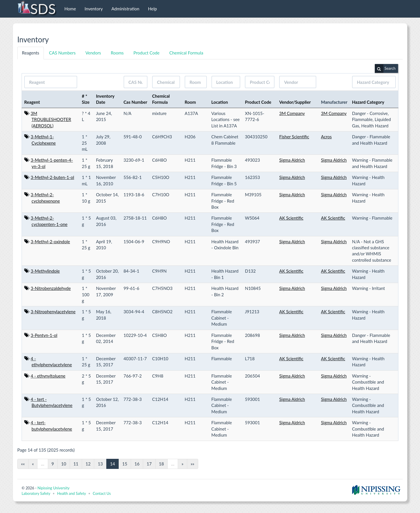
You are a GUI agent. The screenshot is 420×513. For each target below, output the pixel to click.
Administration (125, 9)
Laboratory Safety (36, 493)
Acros (326, 137)
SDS (36, 9)
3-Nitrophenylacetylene (53, 312)
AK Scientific (291, 218)
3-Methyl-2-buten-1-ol (53, 177)
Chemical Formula (186, 53)
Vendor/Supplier (295, 102)
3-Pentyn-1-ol (44, 335)
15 (125, 464)
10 (64, 464)
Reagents (31, 53)
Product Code (146, 53)
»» (193, 464)
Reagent (32, 102)
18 (161, 464)
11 (76, 464)
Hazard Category (368, 102)
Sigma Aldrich (292, 160)
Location (220, 102)
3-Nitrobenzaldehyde (51, 288)
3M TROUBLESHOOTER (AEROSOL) (51, 119)
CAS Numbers (62, 53)
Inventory (94, 9)
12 (88, 464)
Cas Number (135, 102)
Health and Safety (71, 493)
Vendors (93, 53)
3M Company (292, 113)
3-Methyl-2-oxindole (50, 242)
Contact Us (102, 493)
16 (137, 464)
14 (112, 464)
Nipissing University (53, 488)
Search (385, 69)
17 (149, 464)
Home (70, 9)
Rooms (117, 53)
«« (23, 464)
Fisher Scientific (294, 137)
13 (100, 464)
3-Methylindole (45, 271)
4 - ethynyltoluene (48, 376)
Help (153, 9)
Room (190, 102)
